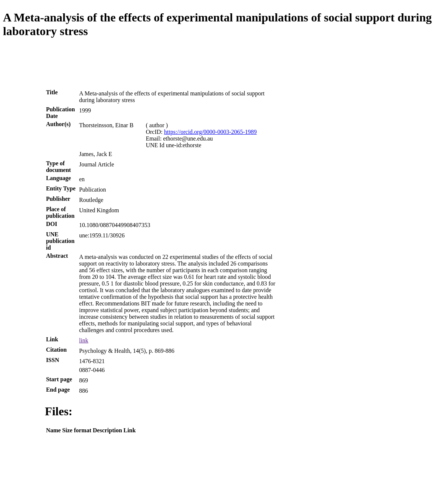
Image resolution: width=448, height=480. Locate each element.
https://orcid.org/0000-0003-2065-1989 (211, 132)
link (84, 340)
